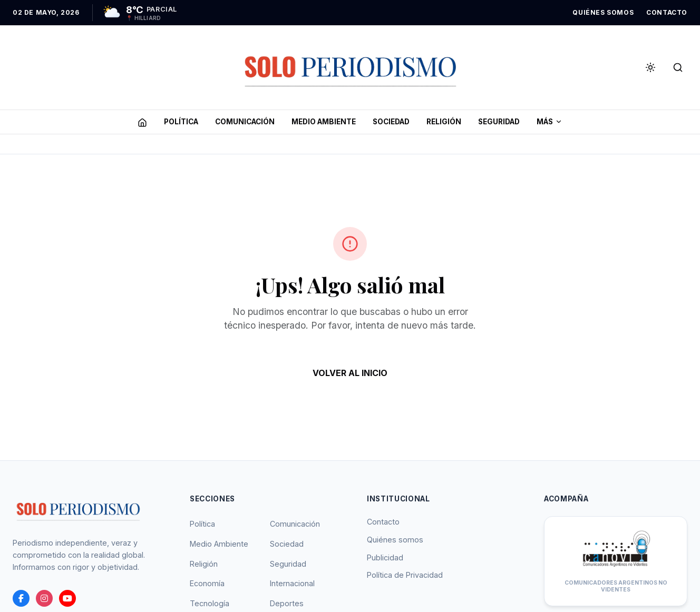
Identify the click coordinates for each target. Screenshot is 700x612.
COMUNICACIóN (245, 122)
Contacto (383, 522)
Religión (204, 564)
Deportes (287, 603)
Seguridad (288, 564)
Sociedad (287, 544)
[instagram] (44, 598)
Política (202, 524)
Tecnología (210, 603)
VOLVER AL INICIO (350, 373)
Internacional (292, 583)
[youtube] (67, 598)
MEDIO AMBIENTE (324, 122)
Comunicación (295, 524)
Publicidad (385, 557)
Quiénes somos (395, 540)
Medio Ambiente (219, 544)
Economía (207, 583)
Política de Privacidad (405, 575)
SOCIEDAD (391, 122)
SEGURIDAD (499, 122)
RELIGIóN (444, 122)
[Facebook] (21, 598)
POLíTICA (181, 122)
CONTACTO (667, 12)
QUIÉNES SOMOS (603, 12)
